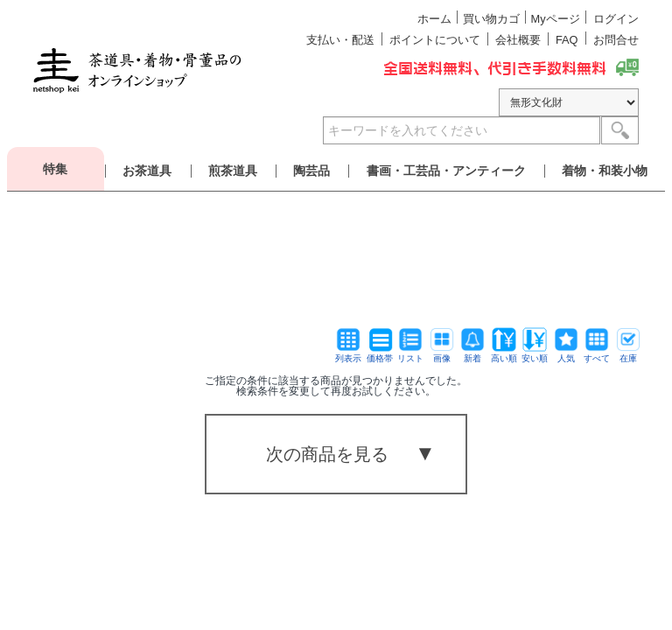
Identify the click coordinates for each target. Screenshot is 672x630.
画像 (442, 354)
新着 (472, 354)
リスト (410, 354)
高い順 (504, 354)
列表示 (348, 354)
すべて (597, 354)
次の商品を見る (327, 454)
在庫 (628, 354)
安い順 (535, 354)
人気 (566, 354)
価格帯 (380, 354)
